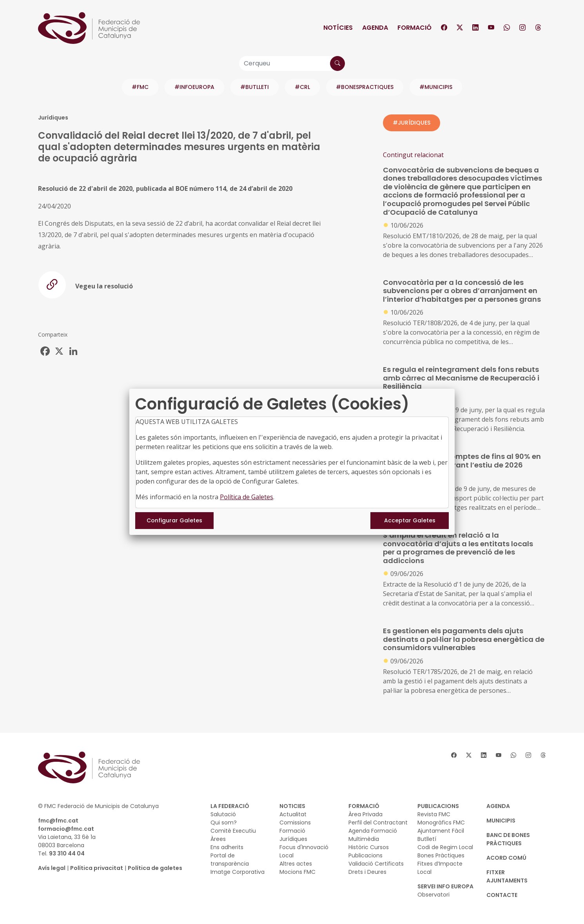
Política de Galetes (247, 497)
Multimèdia (364, 839)
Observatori (433, 895)
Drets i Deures (367, 872)
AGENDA (498, 806)
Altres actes (296, 864)
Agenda (375, 28)
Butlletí (427, 839)
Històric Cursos (369, 847)
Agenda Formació (373, 831)
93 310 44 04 (67, 853)
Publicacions (365, 855)
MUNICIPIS (501, 821)
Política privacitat (97, 868)
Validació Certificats (376, 864)
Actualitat (293, 814)
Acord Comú (506, 858)
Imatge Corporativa (238, 872)
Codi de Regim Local (445, 847)
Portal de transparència (230, 860)
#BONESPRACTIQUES (365, 87)
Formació (414, 28)
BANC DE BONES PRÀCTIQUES (508, 839)
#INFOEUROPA (194, 87)
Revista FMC (434, 814)
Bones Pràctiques (441, 855)
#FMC (140, 87)
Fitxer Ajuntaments (507, 876)
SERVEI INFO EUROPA (445, 886)
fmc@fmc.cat (58, 821)
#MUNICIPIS (436, 87)
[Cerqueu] (292, 63)
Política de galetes (155, 868)
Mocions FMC (297, 872)
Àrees (218, 839)
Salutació (223, 814)
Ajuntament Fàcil (441, 831)
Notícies (338, 28)
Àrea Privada (365, 814)
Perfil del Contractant (378, 823)
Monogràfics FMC (441, 823)
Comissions (295, 823)
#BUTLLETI (255, 87)
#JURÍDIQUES (412, 123)
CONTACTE (502, 895)
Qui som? (224, 823)
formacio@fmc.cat (66, 829)
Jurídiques (293, 839)
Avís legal (52, 868)
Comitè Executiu (233, 831)
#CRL (302, 87)
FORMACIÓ (364, 806)
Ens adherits (227, 847)
